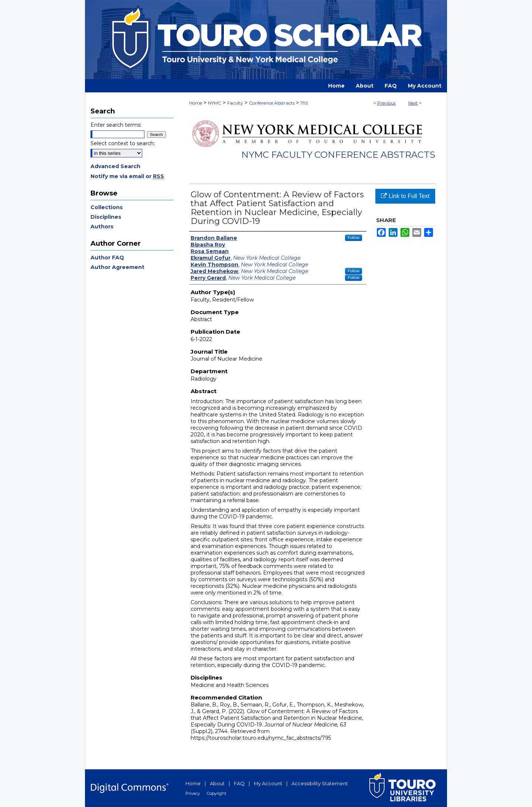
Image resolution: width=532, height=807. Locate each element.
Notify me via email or (127, 176)
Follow (354, 238)
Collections (107, 207)
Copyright (216, 793)
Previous (386, 103)
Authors (102, 227)
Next (413, 103)
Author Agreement (117, 267)
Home (196, 103)
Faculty (235, 103)
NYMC (215, 103)
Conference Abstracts (272, 103)
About (217, 783)
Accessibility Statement (320, 783)
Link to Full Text (405, 196)
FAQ (239, 783)
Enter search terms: (116, 125)
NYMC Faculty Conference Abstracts (338, 155)
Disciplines (106, 217)
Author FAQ (107, 258)
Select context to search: (123, 143)
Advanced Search (115, 166)
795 (304, 103)
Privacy (193, 793)
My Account (268, 783)
